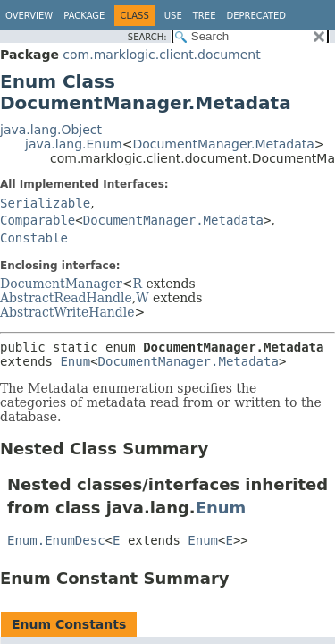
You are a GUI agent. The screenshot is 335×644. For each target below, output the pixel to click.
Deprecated (256, 16)
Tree (205, 16)
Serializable (45, 203)
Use (173, 16)
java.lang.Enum (74, 144)
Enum (75, 361)
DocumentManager (61, 284)
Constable (34, 238)
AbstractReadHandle (66, 298)
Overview (29, 16)
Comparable (38, 220)
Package (84, 16)
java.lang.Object (51, 130)
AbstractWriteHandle (67, 312)
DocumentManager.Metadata (223, 144)
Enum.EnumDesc (56, 540)
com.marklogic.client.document (161, 55)
